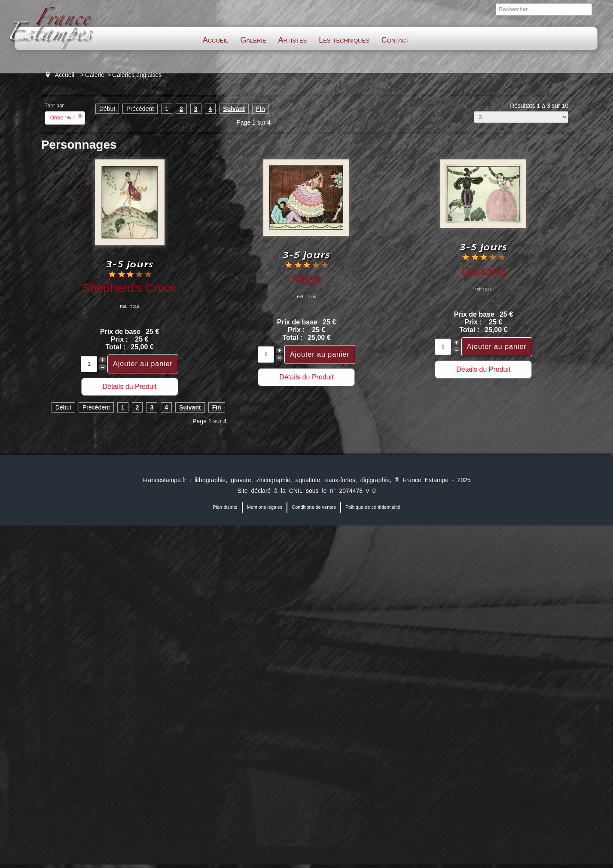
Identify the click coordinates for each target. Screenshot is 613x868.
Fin (261, 109)
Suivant (234, 109)
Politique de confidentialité (373, 507)
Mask (306, 279)
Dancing (483, 271)
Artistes (293, 40)
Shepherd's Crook (130, 288)
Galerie (253, 40)
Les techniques (344, 40)
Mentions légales (265, 507)
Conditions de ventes (314, 507)
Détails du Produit (129, 387)
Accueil (216, 40)
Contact (395, 40)
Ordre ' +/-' (62, 118)
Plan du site (225, 507)
